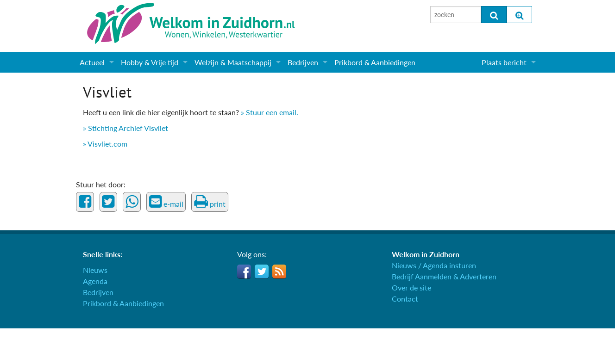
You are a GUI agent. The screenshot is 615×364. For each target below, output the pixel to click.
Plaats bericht (504, 62)
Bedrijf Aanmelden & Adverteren (444, 276)
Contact (405, 299)
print (210, 202)
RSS (279, 271)
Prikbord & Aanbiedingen (375, 62)
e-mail (166, 202)
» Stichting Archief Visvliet (126, 128)
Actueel (92, 62)
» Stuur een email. (270, 112)
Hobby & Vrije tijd (150, 62)
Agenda (95, 281)
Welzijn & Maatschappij (233, 62)
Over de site (411, 287)
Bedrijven (303, 62)
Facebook (244, 271)
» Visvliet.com (105, 144)
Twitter (262, 271)
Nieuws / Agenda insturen (434, 265)
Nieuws (95, 270)
